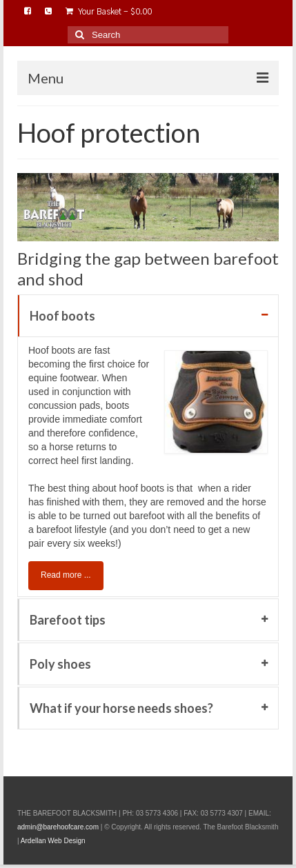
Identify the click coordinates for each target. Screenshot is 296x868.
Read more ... (66, 575)
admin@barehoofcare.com (58, 827)
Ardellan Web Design (53, 841)
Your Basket (109, 11)
